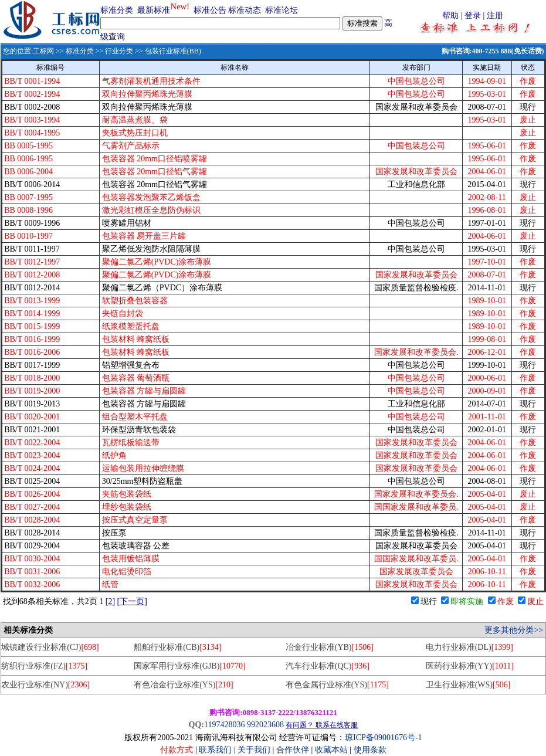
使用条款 (370, 750)
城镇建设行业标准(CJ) (50, 647)
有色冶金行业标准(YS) (184, 685)
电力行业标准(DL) (469, 647)
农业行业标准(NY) (45, 685)
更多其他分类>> (514, 630)
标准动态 (245, 10)
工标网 (43, 51)
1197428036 (224, 725)
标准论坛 (282, 10)
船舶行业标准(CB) (177, 647)
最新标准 (154, 10)
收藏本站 (331, 750)
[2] (110, 601)
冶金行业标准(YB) (330, 647)
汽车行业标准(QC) (328, 666)
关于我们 (255, 750)
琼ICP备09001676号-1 (383, 738)
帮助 (450, 16)
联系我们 (215, 750)
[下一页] (132, 601)
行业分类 (119, 51)
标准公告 (210, 10)
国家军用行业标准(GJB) (190, 666)
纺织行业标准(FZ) (44, 666)
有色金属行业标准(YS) (337, 685)
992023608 (265, 725)
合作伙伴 (293, 750)
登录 (473, 16)
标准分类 (117, 10)
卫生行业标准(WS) (468, 685)
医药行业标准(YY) (470, 666)
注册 (495, 16)
